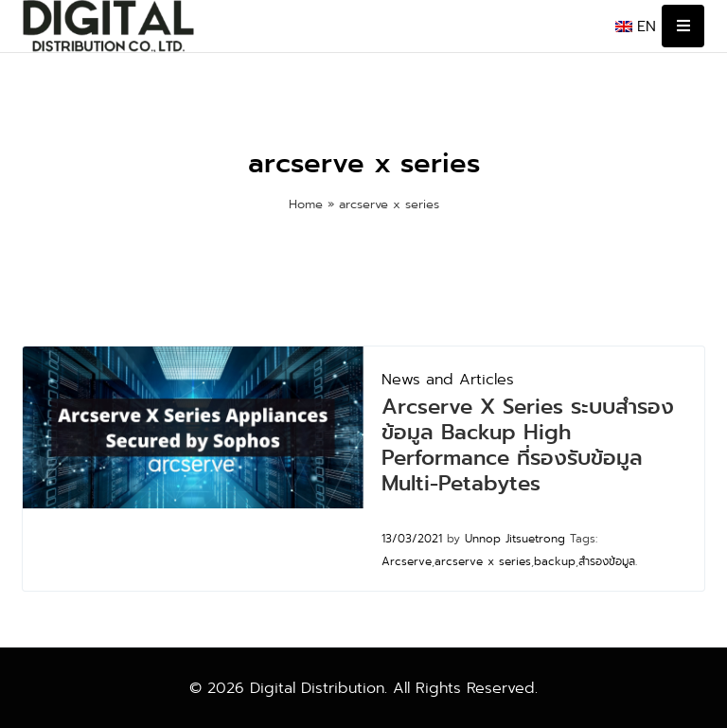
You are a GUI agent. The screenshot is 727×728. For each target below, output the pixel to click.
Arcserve (407, 561)
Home (306, 204)
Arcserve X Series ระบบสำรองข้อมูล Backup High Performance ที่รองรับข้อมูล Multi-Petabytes (528, 445)
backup (555, 561)
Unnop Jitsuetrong (515, 539)
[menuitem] (636, 27)
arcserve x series (483, 561)
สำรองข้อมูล (607, 561)
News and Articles (448, 379)
